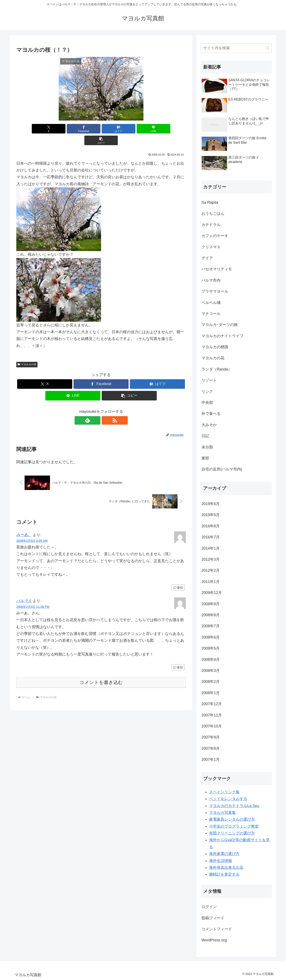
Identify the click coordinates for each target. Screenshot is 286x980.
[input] (236, 48)
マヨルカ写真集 (222, 813)
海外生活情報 (221, 861)
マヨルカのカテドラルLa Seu (234, 806)
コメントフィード (217, 929)
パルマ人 (24, 589)
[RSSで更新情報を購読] (106, 409)
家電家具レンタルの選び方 (232, 819)
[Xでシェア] (44, 129)
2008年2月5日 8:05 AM (32, 529)
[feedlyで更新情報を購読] (96, 409)
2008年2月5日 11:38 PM (33, 595)
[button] (158, 129)
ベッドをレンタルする (228, 799)
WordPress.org (214, 940)
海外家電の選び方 (224, 854)
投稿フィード (213, 918)
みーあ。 (24, 523)
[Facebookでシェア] (73, 129)
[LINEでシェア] (129, 129)
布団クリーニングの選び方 (232, 833)
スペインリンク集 (224, 792)
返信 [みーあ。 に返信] (178, 576)
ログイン (209, 907)
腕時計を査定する (224, 874)
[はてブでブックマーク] (101, 129)
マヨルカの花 (27, 353)
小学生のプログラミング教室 (234, 826)
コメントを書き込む (101, 671)
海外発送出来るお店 (226, 868)
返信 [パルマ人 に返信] (178, 656)
